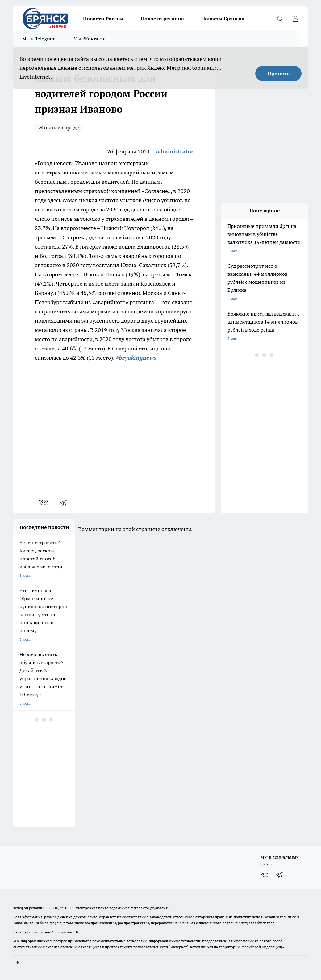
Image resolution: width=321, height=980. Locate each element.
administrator (175, 151)
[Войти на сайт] (295, 19)
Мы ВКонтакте (90, 39)
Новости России (103, 19)
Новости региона (162, 19)
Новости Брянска (223, 19)
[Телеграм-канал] (280, 875)
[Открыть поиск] (280, 19)
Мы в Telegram (39, 39)
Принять (279, 73)
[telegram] (65, 503)
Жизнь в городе (59, 127)
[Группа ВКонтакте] (264, 875)
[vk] (44, 503)
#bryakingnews (136, 358)
